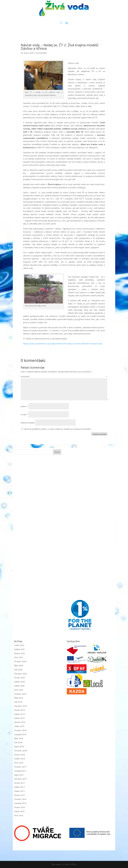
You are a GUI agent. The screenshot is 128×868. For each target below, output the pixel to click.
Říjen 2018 (19, 738)
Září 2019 (18, 702)
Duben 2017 (19, 791)
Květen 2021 (19, 649)
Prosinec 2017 (20, 767)
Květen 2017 (19, 787)
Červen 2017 (19, 783)
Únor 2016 (19, 815)
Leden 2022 (19, 645)
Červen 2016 (19, 807)
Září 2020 (18, 670)
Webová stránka (28, 423)
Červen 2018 (19, 755)
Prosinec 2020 (20, 661)
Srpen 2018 (19, 747)
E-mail (24, 415)
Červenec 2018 (20, 751)
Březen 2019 (20, 722)
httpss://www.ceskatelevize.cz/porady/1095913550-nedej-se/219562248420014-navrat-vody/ (63, 344)
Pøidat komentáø (99, 434)
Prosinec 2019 (20, 694)
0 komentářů (41, 53)
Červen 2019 (19, 710)
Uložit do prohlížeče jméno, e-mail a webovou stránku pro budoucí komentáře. (58, 429)
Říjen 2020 (19, 666)
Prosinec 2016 (20, 799)
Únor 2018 (19, 763)
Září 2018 (18, 742)
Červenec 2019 (20, 706)
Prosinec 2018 (20, 730)
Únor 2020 (19, 690)
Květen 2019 (19, 714)
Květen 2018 (19, 759)
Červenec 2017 (20, 779)
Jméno (24, 406)
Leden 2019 (19, 726)
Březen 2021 (20, 653)
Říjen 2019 (19, 698)
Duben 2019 (19, 718)
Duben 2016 (19, 811)
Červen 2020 (19, 678)
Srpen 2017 (19, 775)
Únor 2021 (19, 657)
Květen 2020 (19, 682)
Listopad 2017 (20, 771)
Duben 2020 (19, 686)
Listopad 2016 (20, 803)
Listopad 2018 (20, 734)
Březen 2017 (20, 795)
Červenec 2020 (20, 674)
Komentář (64, 377)
